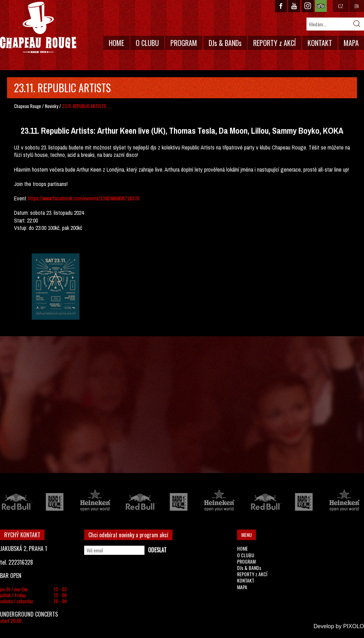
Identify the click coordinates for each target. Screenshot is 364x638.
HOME (116, 43)
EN (357, 6)
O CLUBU (147, 43)
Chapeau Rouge (28, 106)
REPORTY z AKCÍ (275, 43)
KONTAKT (320, 43)
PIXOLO (353, 626)
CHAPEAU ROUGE (38, 28)
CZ (341, 6)
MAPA (351, 43)
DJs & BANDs (225, 43)
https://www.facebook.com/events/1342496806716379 (83, 198)
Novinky (52, 106)
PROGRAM (184, 43)
